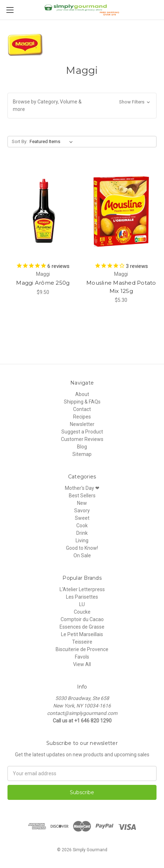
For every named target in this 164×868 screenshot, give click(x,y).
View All (82, 664)
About (82, 394)
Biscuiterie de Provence (82, 649)
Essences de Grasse (82, 627)
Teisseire (82, 642)
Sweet (82, 518)
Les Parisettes (82, 597)
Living (82, 540)
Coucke (82, 612)
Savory (82, 511)
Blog (82, 447)
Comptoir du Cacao (82, 619)
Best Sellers (82, 496)
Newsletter (82, 424)
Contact (82, 409)
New (82, 503)
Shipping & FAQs (82, 402)
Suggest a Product (82, 432)
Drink (82, 533)
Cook (82, 526)
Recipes (82, 417)
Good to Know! (82, 548)
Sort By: (20, 141)
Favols (82, 657)
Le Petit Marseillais (82, 634)
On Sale (82, 555)
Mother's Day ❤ (82, 488)
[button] (82, 106)
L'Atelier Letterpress (82, 589)
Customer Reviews (82, 439)
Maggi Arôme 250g (43, 283)
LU (82, 604)
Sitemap (82, 454)
